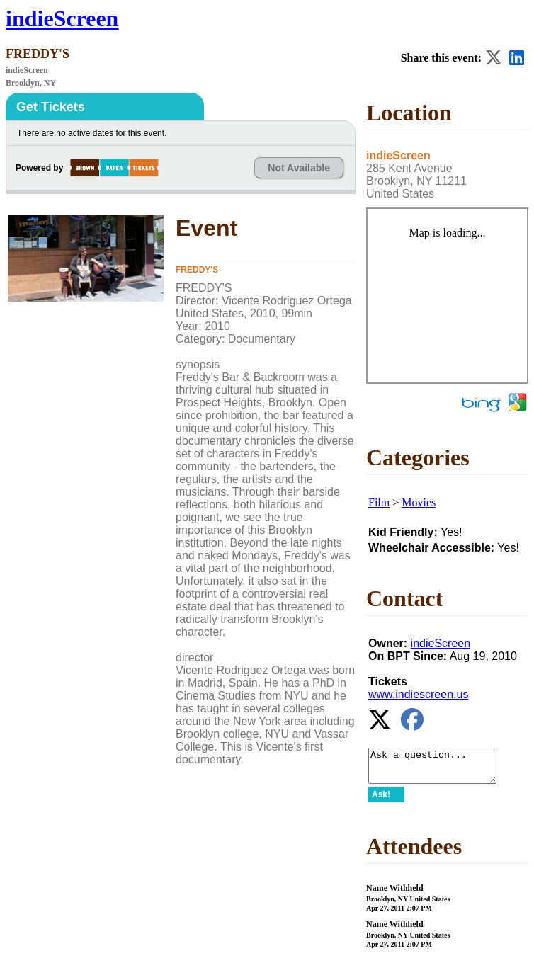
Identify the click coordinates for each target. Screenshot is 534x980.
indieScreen (62, 18)
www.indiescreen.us (418, 694)
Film (379, 502)
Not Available (299, 168)
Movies (419, 502)
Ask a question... (439, 769)
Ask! (381, 801)
